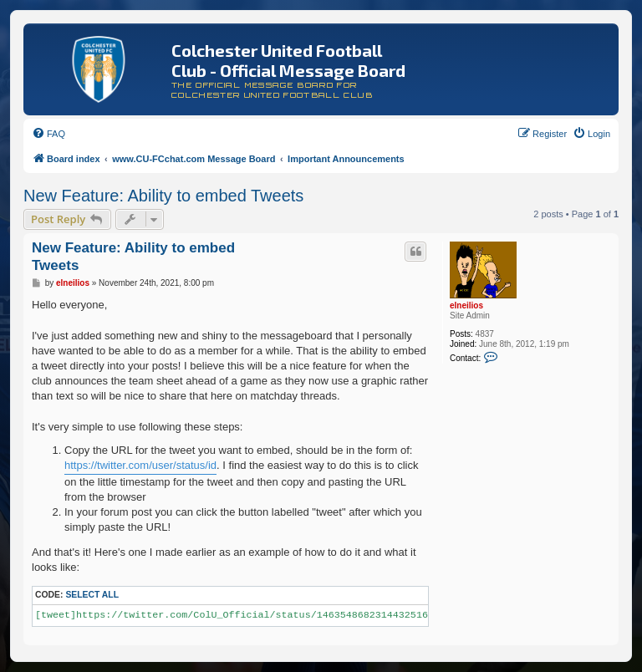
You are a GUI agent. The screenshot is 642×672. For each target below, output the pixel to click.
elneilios (466, 305)
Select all (92, 595)
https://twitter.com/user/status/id (140, 465)
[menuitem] (48, 134)
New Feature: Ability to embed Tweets (163, 196)
